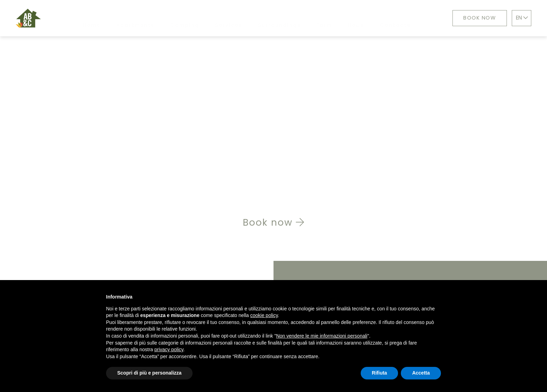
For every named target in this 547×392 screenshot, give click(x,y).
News (352, 18)
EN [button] (523, 18)
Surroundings (275, 18)
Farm (320, 18)
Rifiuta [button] (380, 373)
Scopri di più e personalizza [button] (149, 373)
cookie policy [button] (264, 315)
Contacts (391, 18)
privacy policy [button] (169, 349)
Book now (476, 18)
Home (87, 18)
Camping (181, 18)
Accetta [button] (421, 373)
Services (224, 18)
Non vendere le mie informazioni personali (321, 336)
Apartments (131, 18)
